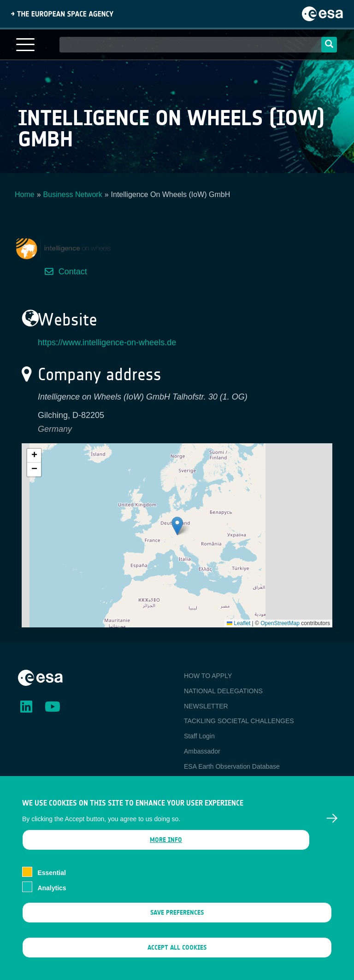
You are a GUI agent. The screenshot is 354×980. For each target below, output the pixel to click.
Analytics (52, 889)
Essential (51, 874)
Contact (73, 272)
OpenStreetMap (280, 623)
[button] (177, 526)
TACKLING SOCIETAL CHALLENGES (239, 721)
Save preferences (177, 913)
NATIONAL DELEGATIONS (223, 691)
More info (166, 841)
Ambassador (202, 751)
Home (25, 194)
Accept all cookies (177, 949)
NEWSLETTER (206, 706)
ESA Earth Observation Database (232, 766)
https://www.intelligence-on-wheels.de (107, 342)
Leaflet (239, 623)
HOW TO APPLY (208, 676)
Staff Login (199, 736)
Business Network (73, 194)
